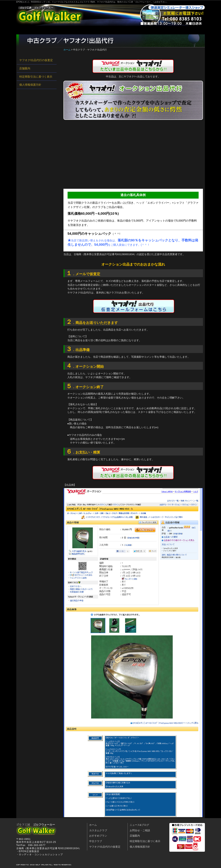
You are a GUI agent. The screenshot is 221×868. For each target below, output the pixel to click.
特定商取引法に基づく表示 (36, 77)
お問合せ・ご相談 (157, 30)
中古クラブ (110, 30)
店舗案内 (132, 30)
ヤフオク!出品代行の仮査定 (36, 60)
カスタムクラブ (54, 30)
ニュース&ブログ (139, 825)
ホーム (28, 30)
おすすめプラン (84, 30)
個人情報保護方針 (30, 85)
